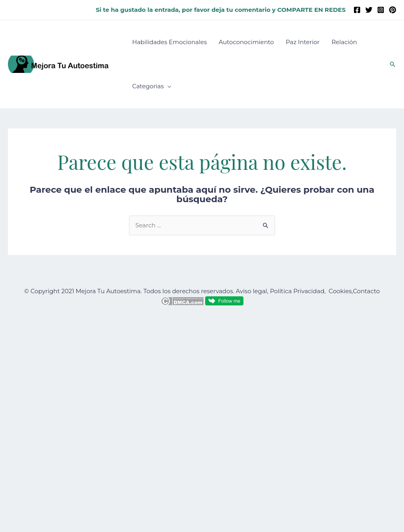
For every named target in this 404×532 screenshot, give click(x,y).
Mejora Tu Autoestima (108, 291)
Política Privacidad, (298, 291)
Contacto (366, 291)
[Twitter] (369, 10)
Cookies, (341, 291)
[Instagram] (381, 10)
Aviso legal (252, 291)
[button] (393, 64)
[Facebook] (357, 10)
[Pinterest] (393, 10)
